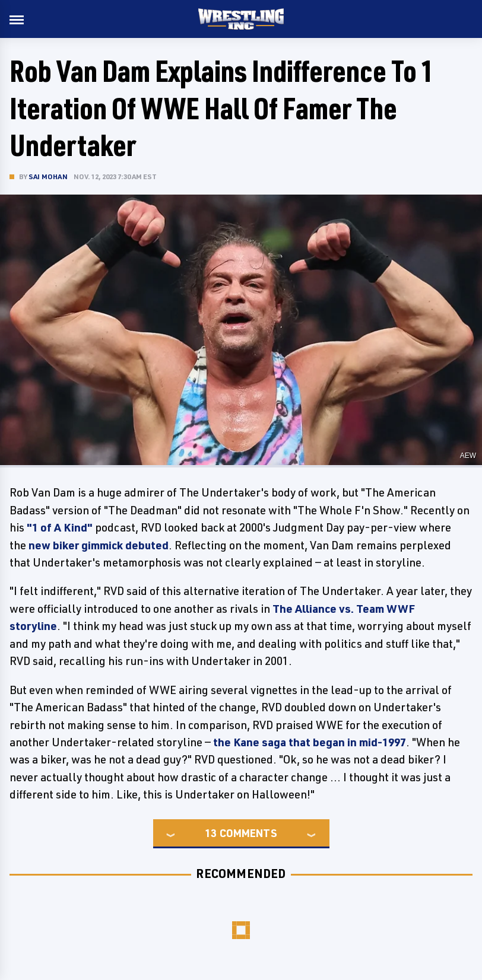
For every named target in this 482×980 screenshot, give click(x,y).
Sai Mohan (48, 176)
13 (211, 833)
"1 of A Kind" (60, 527)
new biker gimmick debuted (97, 545)
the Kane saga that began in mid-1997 (310, 742)
